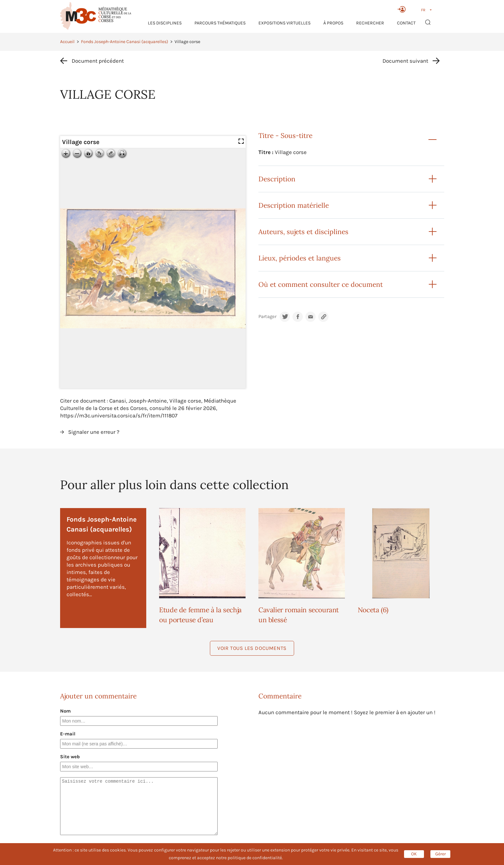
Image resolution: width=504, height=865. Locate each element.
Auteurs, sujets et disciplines (303, 232)
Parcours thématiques (220, 23)
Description (277, 179)
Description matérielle (294, 205)
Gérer (441, 854)
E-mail (68, 734)
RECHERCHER (370, 23)
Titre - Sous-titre (285, 136)
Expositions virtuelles (284, 23)
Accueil (67, 42)
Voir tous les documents (252, 648)
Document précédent (98, 61)
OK (414, 854)
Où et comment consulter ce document (321, 284)
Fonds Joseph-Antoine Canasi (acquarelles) (125, 42)
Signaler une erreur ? (94, 432)
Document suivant (405, 61)
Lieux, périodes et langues (300, 258)
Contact (406, 23)
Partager (267, 317)
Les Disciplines (165, 23)
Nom (65, 711)
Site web (70, 757)
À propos (333, 23)
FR (423, 10)
